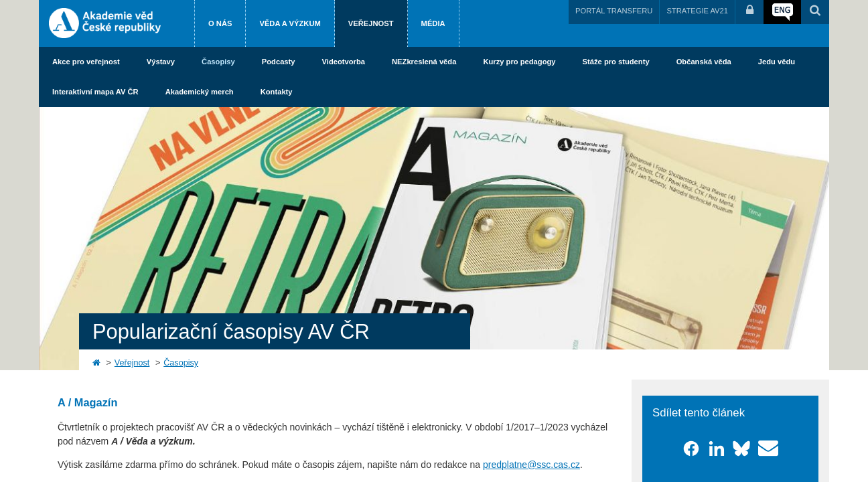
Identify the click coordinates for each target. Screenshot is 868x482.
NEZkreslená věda (424, 62)
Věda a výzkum (290, 23)
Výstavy (161, 62)
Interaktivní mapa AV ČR (95, 92)
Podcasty (279, 62)
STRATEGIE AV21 (697, 11)
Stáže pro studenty (616, 62)
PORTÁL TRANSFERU (614, 11)
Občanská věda (704, 62)
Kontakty (277, 92)
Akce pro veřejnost (86, 62)
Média (433, 23)
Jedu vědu (777, 62)
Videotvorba (344, 62)
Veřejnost (371, 23)
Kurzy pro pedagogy (519, 62)
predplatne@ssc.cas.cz (531, 465)
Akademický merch (200, 92)
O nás (220, 23)
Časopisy (218, 62)
